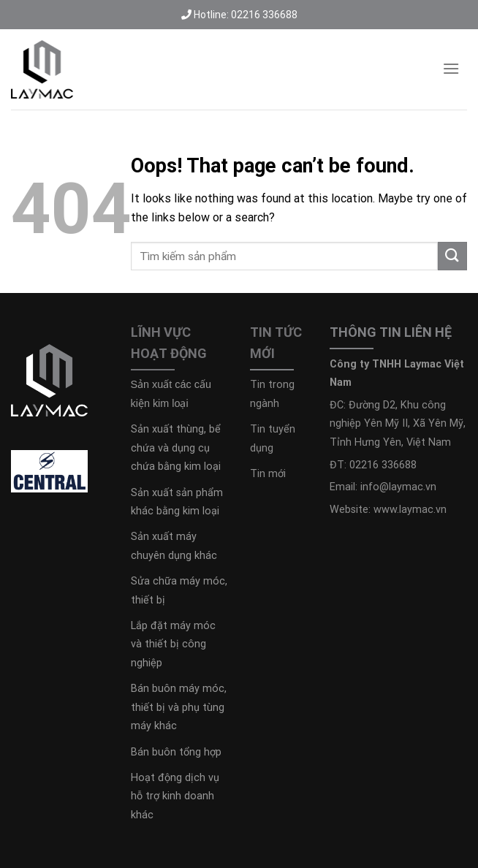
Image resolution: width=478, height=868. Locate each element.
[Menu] (451, 68)
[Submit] (452, 256)
